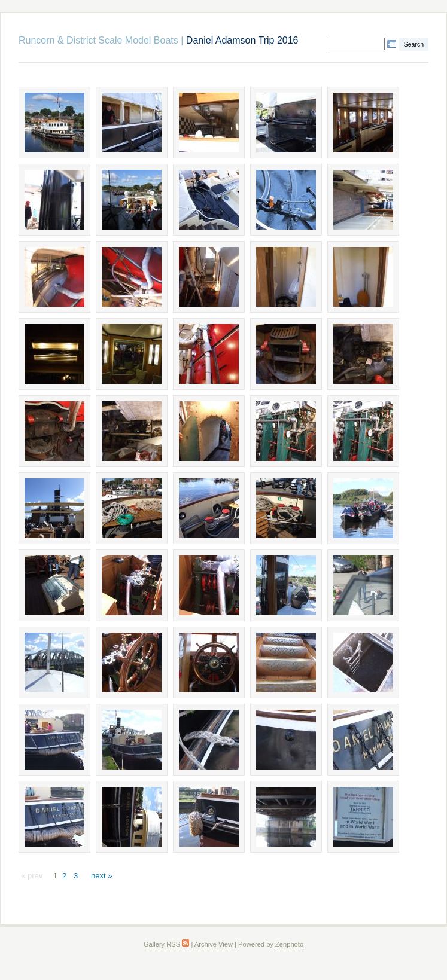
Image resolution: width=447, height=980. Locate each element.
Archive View (214, 944)
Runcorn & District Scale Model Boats (98, 40)
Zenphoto (289, 944)
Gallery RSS (166, 944)
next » (102, 876)
